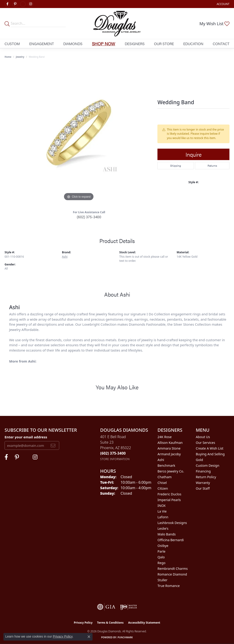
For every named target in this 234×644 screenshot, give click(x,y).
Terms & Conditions (110, 623)
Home (8, 57)
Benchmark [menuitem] (166, 465)
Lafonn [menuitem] (163, 517)
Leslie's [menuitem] (163, 528)
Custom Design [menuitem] (208, 465)
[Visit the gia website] (106, 607)
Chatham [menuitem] (165, 477)
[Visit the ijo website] (129, 607)
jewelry (20, 57)
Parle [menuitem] (161, 551)
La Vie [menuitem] (162, 511)
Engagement (42, 44)
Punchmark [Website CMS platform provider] (125, 637)
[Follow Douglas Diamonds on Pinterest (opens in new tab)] (15, 4)
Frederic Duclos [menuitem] (169, 494)
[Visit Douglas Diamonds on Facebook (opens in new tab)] (7, 4)
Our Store (164, 44)
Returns (212, 166)
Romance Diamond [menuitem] (172, 574)
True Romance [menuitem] (169, 586)
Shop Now (104, 44)
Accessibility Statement (144, 623)
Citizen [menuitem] (163, 488)
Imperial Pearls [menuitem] (169, 500)
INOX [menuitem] (161, 506)
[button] (223, 4)
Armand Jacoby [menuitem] (169, 454)
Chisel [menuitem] (162, 483)
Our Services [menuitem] (206, 443)
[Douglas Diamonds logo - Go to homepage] (117, 23)
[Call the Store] (113, 453)
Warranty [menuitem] (203, 483)
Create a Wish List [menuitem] (210, 448)
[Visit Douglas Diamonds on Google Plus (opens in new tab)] (23, 4)
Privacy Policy (83, 623)
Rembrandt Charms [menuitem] (173, 569)
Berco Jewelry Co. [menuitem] (171, 471)
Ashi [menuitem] (161, 460)
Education (193, 44)
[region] (79, 133)
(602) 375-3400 (89, 217)
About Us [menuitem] (203, 437)
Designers (135, 44)
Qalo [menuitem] (161, 557)
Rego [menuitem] (161, 563)
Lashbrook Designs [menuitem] (172, 523)
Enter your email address (26, 437)
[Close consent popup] (89, 637)
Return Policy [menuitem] (206, 477)
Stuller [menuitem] (162, 580)
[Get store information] (115, 459)
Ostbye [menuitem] (163, 546)
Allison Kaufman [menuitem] (170, 443)
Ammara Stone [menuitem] (169, 448)
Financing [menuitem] (203, 471)
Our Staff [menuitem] (203, 488)
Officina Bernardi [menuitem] (171, 540)
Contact (221, 44)
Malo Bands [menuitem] (166, 534)
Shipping (175, 166)
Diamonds (73, 44)
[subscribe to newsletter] (53, 445)
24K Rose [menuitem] (165, 437)
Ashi (65, 257)
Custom (12, 44)
